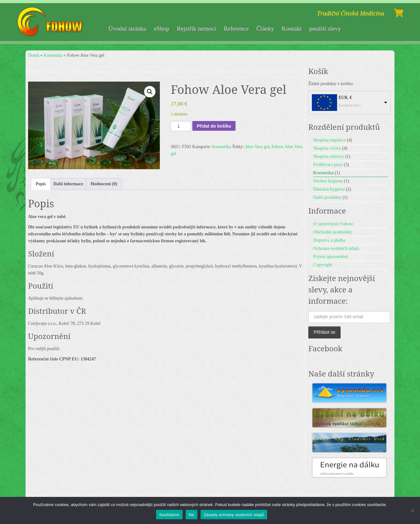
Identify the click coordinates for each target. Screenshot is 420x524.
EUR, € (345, 98)
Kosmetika (53, 55)
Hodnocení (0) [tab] (104, 184)
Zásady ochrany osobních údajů (234, 515)
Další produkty (327, 197)
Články (265, 29)
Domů (34, 55)
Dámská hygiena (329, 189)
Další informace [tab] (68, 184)
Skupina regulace (330, 140)
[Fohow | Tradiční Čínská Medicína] (51, 22)
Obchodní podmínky (333, 232)
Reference (236, 29)
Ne (192, 515)
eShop (162, 29)
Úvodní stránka (127, 29)
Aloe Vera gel (257, 147)
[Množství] (181, 126)
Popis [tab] (41, 184)
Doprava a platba (329, 240)
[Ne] (412, 510)
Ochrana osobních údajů (336, 248)
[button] (150, 92)
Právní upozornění (330, 256)
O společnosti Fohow (333, 224)
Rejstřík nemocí (197, 29)
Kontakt (292, 29)
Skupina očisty (327, 148)
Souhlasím (169, 515)
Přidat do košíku (214, 126)
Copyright (323, 265)
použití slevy (325, 29)
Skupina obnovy (329, 156)
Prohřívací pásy (328, 164)
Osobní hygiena (328, 181)
